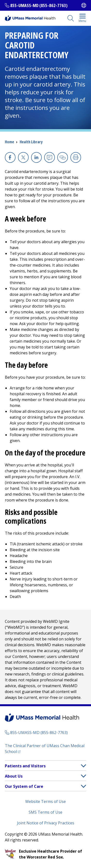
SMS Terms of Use (45, 812)
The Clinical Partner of (45, 749)
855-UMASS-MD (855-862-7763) (39, 5)
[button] (83, 766)
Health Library (31, 142)
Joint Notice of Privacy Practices (46, 823)
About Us (14, 776)
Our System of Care (24, 786)
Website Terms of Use (45, 801)
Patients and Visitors (25, 766)
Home (9, 142)
